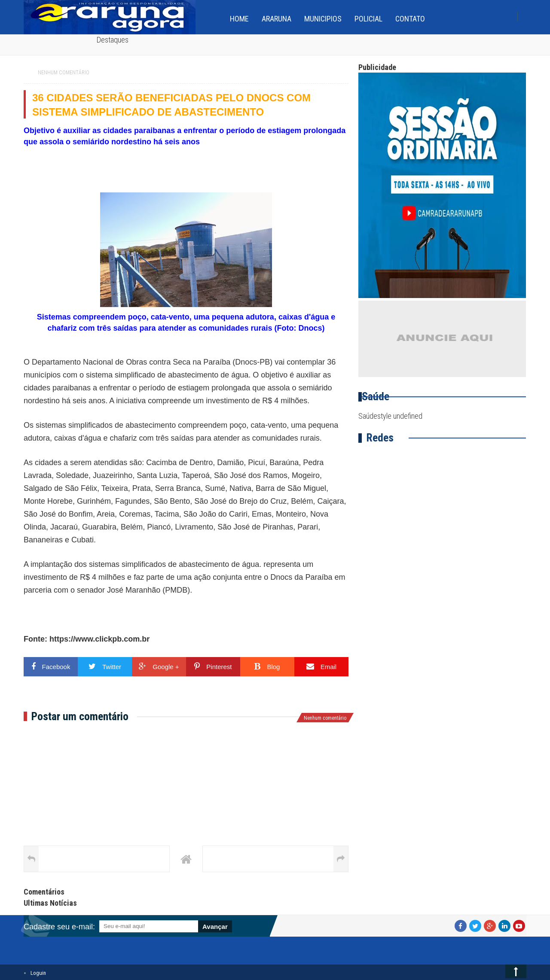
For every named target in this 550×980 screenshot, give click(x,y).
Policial (368, 19)
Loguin (38, 973)
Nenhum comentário (64, 73)
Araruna (277, 19)
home (239, 19)
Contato (410, 19)
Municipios (323, 19)
